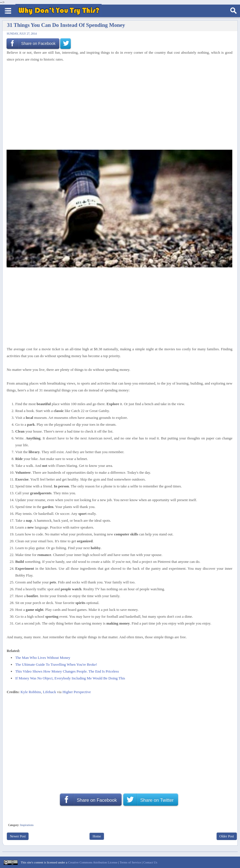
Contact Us (150, 862)
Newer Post (18, 836)
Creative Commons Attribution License (93, 862)
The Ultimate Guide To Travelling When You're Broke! (56, 664)
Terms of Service (130, 862)
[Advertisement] (117, 105)
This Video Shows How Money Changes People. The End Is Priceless (67, 671)
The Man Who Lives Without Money (43, 658)
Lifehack (49, 692)
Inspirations (27, 825)
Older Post (227, 836)
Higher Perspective (77, 692)
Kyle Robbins (31, 692)
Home (97, 836)
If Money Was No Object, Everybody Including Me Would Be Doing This (70, 678)
